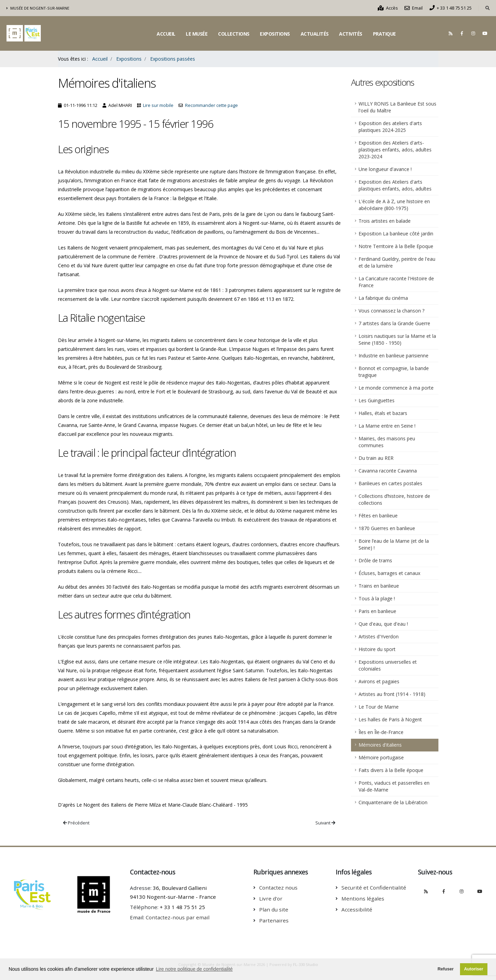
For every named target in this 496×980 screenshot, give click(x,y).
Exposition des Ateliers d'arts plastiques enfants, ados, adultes (395, 185)
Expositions (275, 34)
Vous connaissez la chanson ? (391, 311)
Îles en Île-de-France (381, 732)
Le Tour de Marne (379, 707)
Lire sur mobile (158, 105)
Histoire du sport (377, 649)
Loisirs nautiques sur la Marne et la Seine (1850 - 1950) (397, 339)
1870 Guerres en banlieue (387, 528)
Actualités (315, 34)
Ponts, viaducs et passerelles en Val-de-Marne (394, 786)
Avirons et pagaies (379, 681)
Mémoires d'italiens (380, 745)
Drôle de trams (375, 560)
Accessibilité (357, 909)
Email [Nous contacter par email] (414, 8)
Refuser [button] (445, 969)
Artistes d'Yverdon (379, 636)
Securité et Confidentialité (374, 887)
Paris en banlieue (377, 611)
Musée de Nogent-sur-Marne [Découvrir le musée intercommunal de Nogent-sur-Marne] (38, 8)
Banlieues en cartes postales (390, 483)
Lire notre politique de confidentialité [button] (194, 969)
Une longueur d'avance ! (385, 169)
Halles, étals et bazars (383, 413)
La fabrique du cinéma (383, 298)
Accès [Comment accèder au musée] (388, 8)
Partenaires (274, 920)
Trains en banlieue (379, 586)
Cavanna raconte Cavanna (388, 471)
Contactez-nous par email (178, 917)
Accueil (166, 34)
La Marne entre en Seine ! (387, 426)
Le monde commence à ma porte (396, 388)
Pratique (384, 34)
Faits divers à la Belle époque (391, 770)
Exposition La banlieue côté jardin (396, 234)
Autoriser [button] (474, 969)
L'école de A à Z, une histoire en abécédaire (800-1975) (394, 205)
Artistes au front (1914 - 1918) (392, 694)
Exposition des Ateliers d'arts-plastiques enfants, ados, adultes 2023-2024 (395, 150)
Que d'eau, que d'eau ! (383, 624)
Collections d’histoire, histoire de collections (394, 499)
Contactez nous (278, 887)
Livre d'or (271, 898)
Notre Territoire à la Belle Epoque (396, 246)
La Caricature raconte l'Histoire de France (396, 282)
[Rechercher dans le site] (488, 8)
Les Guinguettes (377, 400)
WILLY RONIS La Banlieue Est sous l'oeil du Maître (397, 107)
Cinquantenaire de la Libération (393, 802)
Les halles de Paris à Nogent (390, 719)
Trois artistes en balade (385, 221)
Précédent (76, 823)
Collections (234, 34)
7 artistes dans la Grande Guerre (394, 323)
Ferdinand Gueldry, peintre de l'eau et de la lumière (397, 262)
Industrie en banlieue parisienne (394, 356)
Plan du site (274, 909)
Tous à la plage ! (377, 598)
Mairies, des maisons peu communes (387, 442)
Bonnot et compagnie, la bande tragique (394, 372)
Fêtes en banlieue (378, 516)
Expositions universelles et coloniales (388, 665)
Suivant (325, 823)
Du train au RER (376, 458)
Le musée (197, 34)
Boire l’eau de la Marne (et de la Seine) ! (394, 544)
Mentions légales (363, 898)
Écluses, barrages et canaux (389, 573)
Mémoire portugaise (381, 757)
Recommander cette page (211, 105)
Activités (351, 34)
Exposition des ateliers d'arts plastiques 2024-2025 (390, 127)
